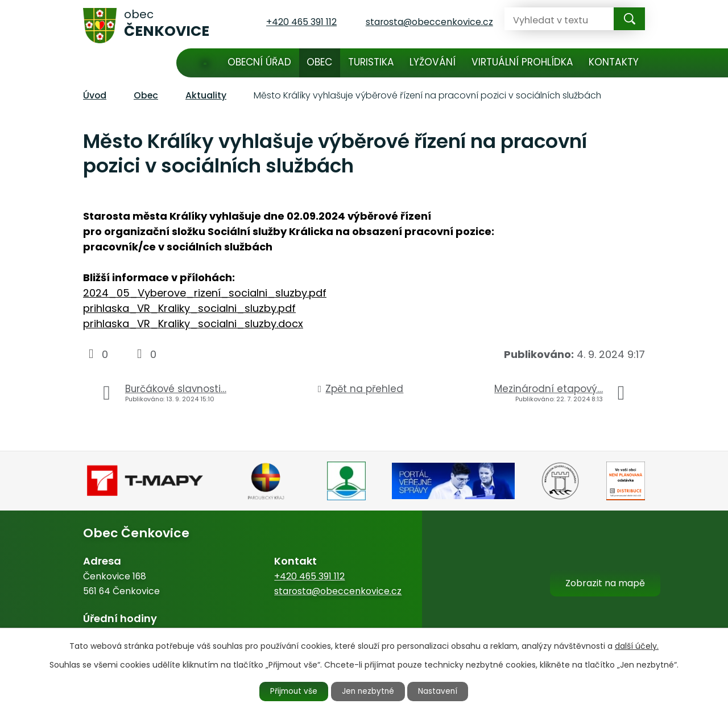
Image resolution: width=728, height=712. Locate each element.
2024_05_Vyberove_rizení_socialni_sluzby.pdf (205, 293)
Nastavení (442, 691)
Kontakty (614, 62)
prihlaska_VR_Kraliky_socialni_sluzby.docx (193, 324)
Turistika (371, 62)
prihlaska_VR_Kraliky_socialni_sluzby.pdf (189, 308)
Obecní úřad (259, 62)
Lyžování (433, 62)
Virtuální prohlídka (522, 62)
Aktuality (206, 95)
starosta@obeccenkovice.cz (338, 591)
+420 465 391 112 (309, 576)
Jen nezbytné (369, 691)
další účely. (637, 645)
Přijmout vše (291, 691)
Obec (319, 62)
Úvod (205, 63)
